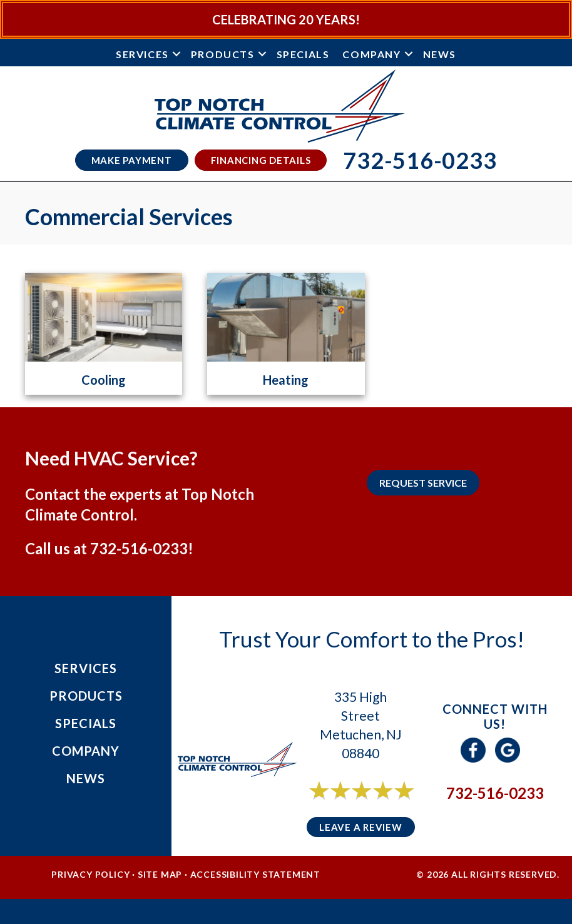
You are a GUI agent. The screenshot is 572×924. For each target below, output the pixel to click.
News (440, 54)
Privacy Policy (90, 874)
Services (142, 54)
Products (223, 54)
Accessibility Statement (255, 874)
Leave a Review (361, 827)
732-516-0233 (139, 548)
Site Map (160, 874)
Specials (303, 54)
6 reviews (372, 804)
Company (371, 54)
